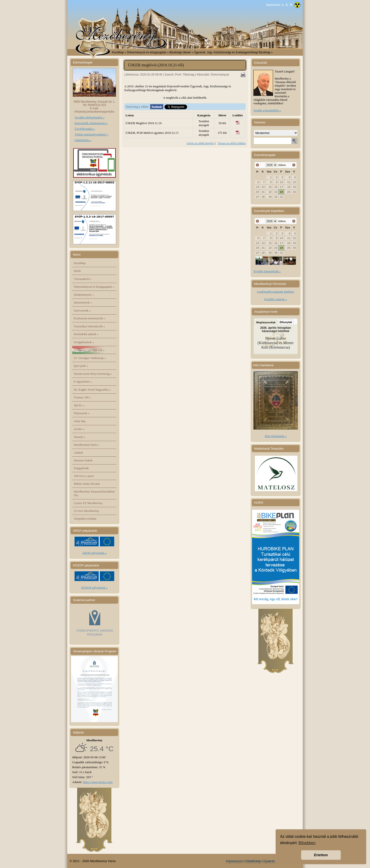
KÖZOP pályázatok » (94, 588)
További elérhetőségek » (90, 117)
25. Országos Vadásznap (90, 358)
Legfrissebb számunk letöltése (275, 292)
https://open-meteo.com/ (98, 782)
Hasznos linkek (83, 460)
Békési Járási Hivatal (87, 484)
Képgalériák (81, 468)
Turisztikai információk (89, 326)
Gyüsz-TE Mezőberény (88, 503)
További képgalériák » (267, 271)
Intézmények (83, 302)
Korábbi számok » (275, 299)
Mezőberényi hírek (87, 445)
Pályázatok (82, 413)
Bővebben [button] (307, 843)
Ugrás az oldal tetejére (200, 143)
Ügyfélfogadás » (85, 129)
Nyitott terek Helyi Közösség (93, 374)
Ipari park (81, 366)
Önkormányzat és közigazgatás (94, 287)
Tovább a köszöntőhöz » (267, 110)
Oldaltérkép (253, 861)
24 (282, 192)
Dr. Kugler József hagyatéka (92, 390)
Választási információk (89, 350)
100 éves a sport (84, 476)
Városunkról (83, 279)
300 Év (79, 405)
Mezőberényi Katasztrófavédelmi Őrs (94, 493)
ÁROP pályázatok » (94, 553)
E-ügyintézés (83, 381)
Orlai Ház (80, 421)
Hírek (77, 271)
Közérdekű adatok (86, 334)
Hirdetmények (84, 295)
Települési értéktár (85, 519)
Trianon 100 (82, 397)
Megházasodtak (266, 322)
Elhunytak (286, 322)
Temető (80, 437)
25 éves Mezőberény (87, 511)
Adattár (78, 453)
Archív (79, 429)
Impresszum (234, 861)
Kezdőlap (118, 52)
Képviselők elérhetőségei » (91, 123)
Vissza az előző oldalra (232, 143)
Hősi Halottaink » (276, 436)
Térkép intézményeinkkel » (91, 134)
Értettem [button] (321, 855)
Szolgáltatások (84, 342)
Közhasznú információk (90, 318)
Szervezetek (82, 310)
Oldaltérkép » (83, 140)
